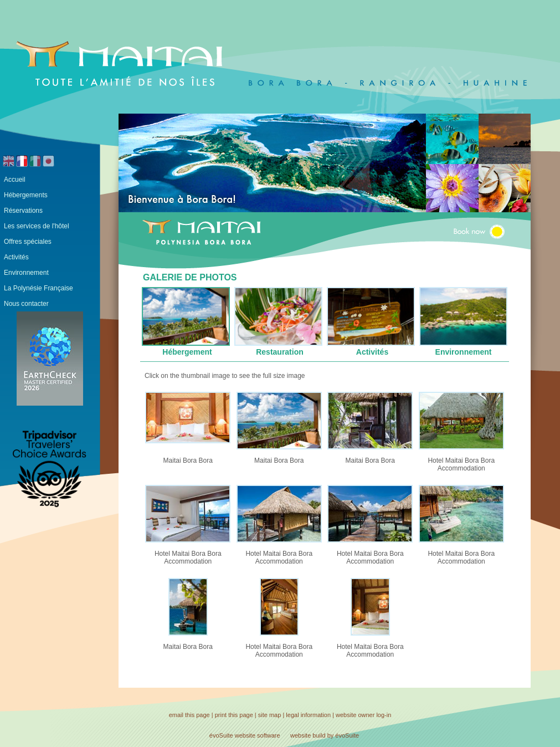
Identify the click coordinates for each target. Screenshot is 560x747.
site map (270, 715)
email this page (189, 715)
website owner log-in (363, 715)
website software (258, 735)
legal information (308, 715)
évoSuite (221, 735)
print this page (234, 715)
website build (308, 735)
